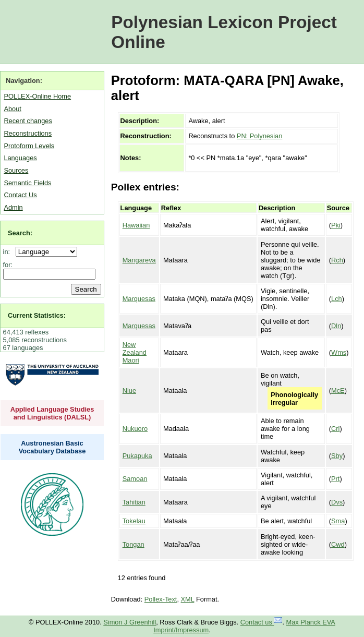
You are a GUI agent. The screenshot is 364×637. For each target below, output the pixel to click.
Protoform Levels (29, 146)
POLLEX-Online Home (37, 96)
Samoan (135, 479)
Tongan (134, 544)
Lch (337, 299)
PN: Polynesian (260, 136)
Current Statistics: (37, 315)
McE (338, 390)
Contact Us (20, 195)
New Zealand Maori (135, 352)
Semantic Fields (27, 183)
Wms (339, 352)
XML (188, 599)
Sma (338, 521)
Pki (336, 225)
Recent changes (28, 121)
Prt (335, 479)
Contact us (262, 622)
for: (8, 265)
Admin (13, 207)
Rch (337, 260)
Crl (335, 429)
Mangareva (139, 260)
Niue (129, 390)
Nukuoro (135, 429)
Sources (16, 170)
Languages (20, 158)
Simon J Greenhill (130, 622)
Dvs (337, 502)
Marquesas (139, 299)
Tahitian (134, 502)
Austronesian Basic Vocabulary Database (52, 447)
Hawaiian (136, 225)
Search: (20, 233)
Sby (337, 456)
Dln (336, 326)
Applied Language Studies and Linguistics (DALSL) (52, 413)
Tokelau (134, 521)
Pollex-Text (161, 599)
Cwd (338, 544)
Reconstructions (28, 133)
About (12, 109)
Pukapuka (137, 456)
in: (9, 252)
